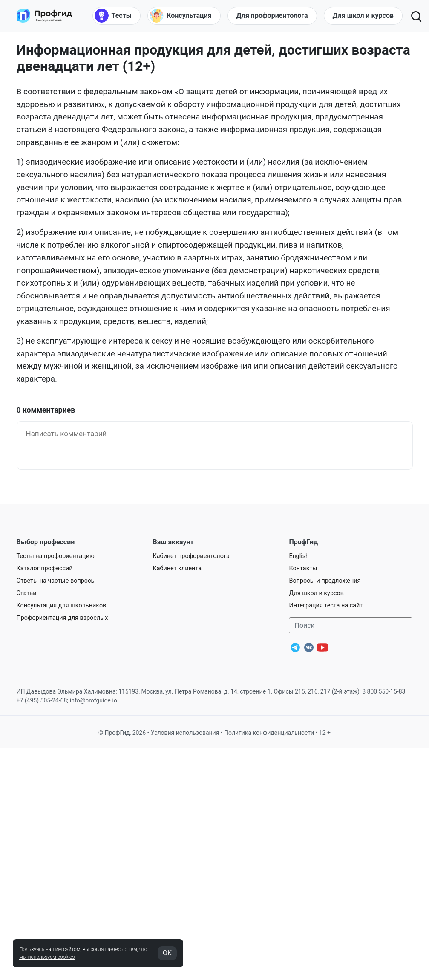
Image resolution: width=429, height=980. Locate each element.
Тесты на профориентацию (56, 556)
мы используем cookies (47, 957)
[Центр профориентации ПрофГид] (44, 16)
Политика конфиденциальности (269, 733)
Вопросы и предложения (325, 581)
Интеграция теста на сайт (326, 606)
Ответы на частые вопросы (56, 581)
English (299, 556)
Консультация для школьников (62, 606)
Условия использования (185, 733)
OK (167, 953)
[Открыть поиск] (416, 16)
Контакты (303, 568)
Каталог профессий (45, 568)
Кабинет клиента (177, 568)
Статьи (27, 593)
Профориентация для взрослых (62, 618)
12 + (325, 733)
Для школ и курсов (316, 593)
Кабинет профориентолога (191, 556)
